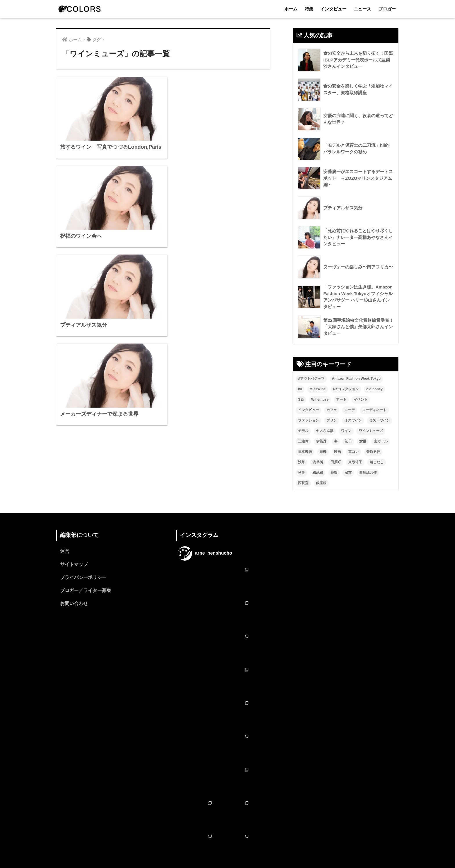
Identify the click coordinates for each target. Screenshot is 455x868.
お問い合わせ (74, 603)
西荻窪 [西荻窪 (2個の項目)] (303, 483)
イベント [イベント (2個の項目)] (361, 400)
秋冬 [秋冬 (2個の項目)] (301, 473)
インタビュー (333, 9)
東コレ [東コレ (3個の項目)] (353, 452)
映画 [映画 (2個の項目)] (337, 452)
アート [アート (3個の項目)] (341, 400)
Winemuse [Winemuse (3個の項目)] (320, 400)
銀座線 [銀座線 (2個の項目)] (321, 483)
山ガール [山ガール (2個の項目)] (381, 441)
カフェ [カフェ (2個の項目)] (332, 410)
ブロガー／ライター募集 (86, 590)
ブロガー (387, 9)
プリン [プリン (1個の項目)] (332, 420)
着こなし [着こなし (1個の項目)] (377, 462)
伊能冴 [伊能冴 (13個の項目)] (321, 441)
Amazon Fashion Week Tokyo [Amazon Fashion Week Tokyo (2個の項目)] (356, 379)
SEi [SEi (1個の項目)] (301, 400)
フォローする (228, 806)
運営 (65, 551)
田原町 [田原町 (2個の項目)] (336, 462)
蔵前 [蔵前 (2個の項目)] (348, 473)
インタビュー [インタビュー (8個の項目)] (308, 410)
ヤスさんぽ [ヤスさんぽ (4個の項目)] (325, 431)
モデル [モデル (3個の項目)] (303, 431)
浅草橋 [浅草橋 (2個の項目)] (318, 462)
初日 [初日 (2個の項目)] (348, 441)
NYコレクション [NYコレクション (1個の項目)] (346, 389)
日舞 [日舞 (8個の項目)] (323, 452)
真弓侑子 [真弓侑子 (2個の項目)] (355, 462)
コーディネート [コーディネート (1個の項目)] (374, 410)
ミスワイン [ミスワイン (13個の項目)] (353, 420)
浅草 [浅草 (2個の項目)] (301, 462)
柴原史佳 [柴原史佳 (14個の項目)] (373, 452)
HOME (228, 839)
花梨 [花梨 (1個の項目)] (334, 473)
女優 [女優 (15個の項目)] (363, 441)
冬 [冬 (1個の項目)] (336, 441)
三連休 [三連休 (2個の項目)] (303, 441)
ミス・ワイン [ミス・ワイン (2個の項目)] (380, 420)
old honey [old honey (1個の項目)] (374, 389)
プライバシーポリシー (83, 577)
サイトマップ (74, 564)
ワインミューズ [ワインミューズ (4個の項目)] (371, 431)
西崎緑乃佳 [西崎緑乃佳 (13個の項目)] (368, 473)
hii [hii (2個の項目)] (300, 389)
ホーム (291, 9)
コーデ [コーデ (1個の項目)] (350, 410)
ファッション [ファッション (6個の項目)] (308, 420)
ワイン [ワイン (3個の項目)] (346, 431)
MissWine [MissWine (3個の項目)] (318, 389)
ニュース (362, 9)
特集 (309, 9)
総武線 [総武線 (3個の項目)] (318, 473)
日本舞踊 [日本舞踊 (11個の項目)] (305, 452)
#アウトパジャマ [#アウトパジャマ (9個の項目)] (311, 379)
